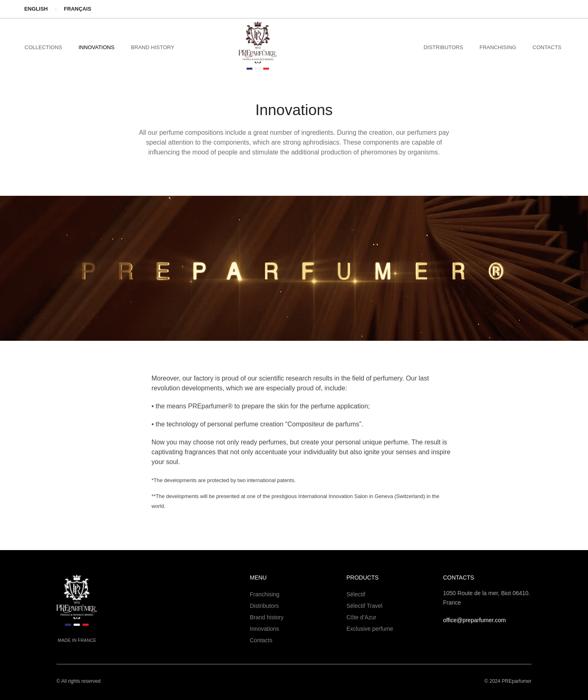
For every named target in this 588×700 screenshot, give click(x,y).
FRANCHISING (498, 47)
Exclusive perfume (370, 629)
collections (43, 47)
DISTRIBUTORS (443, 47)
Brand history (267, 617)
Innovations (97, 47)
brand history (152, 47)
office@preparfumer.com (474, 620)
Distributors (264, 606)
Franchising (265, 594)
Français (79, 9)
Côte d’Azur (361, 617)
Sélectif (356, 594)
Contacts (547, 47)
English (36, 9)
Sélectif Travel (364, 606)
